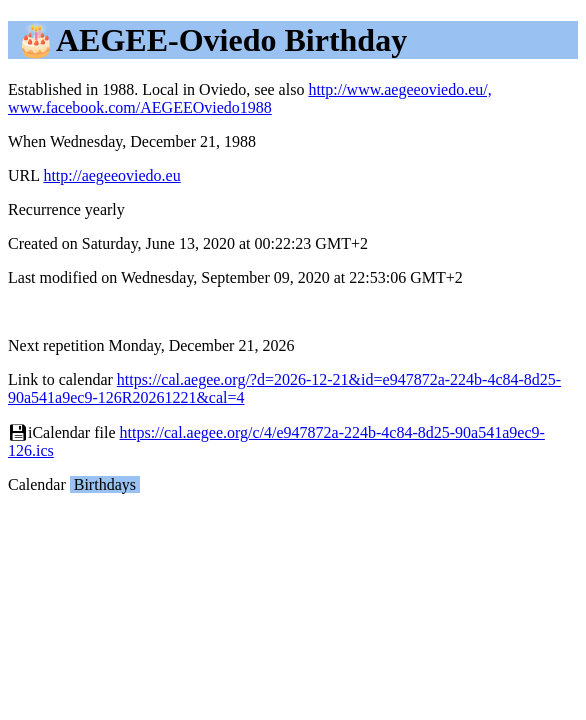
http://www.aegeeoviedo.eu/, (399, 89)
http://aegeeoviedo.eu (111, 175)
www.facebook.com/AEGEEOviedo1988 (140, 107)
